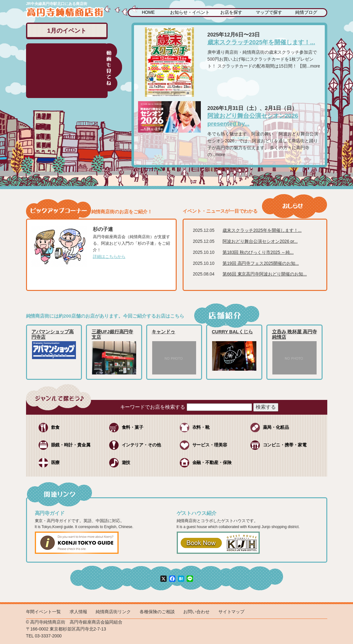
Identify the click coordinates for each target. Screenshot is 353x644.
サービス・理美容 (210, 445)
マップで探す (269, 12)
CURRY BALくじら (232, 332)
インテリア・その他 (142, 445)
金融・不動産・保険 (212, 463)
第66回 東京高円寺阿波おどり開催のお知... (265, 274)
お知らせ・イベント (190, 12)
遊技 (126, 463)
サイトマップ (232, 612)
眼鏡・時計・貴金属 (71, 445)
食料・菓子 (133, 427)
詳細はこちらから (109, 257)
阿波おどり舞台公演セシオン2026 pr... (260, 241)
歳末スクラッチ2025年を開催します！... (261, 42)
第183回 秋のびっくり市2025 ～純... (258, 252)
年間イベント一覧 (44, 612)
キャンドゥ (163, 332)
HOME (148, 12)
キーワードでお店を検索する (153, 407)
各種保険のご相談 (157, 612)
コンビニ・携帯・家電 (285, 445)
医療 (56, 463)
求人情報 (78, 612)
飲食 (56, 427)
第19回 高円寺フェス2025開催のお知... (261, 263)
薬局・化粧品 (276, 427)
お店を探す (231, 12)
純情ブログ (306, 12)
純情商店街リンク (113, 612)
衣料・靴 (201, 427)
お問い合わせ (196, 612)
